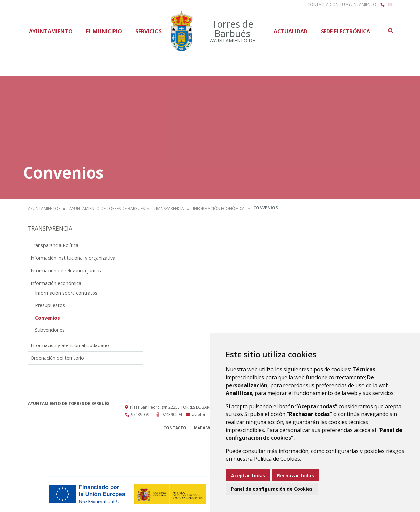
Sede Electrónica (346, 31)
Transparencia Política (54, 245)
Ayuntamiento (51, 31)
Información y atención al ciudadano (70, 345)
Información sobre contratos (66, 293)
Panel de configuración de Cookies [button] (272, 489)
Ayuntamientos (44, 208)
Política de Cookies (277, 459)
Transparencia (169, 208)
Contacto (175, 428)
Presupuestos (50, 305)
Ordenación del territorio (57, 358)
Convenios (48, 318)
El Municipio (104, 31)
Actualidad (291, 31)
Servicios (149, 31)
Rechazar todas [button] (295, 475)
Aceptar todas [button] (248, 475)
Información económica (219, 208)
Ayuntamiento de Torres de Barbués (107, 208)
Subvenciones (50, 330)
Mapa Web (205, 428)
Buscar (390, 31)
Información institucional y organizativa (73, 258)
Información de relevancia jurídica (67, 270)
